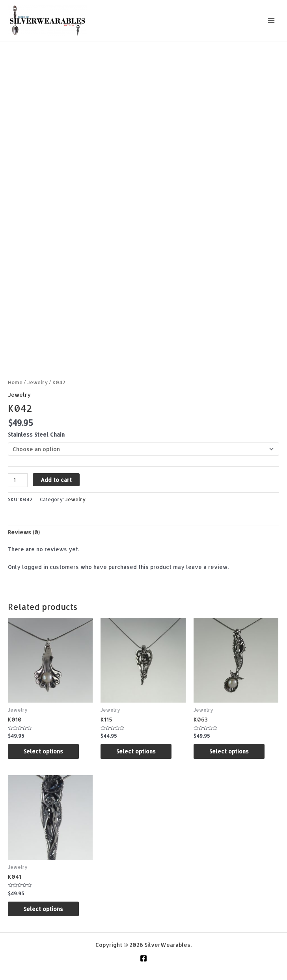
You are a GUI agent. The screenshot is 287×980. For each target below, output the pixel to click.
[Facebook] (143, 958)
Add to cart (56, 480)
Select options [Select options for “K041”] (43, 909)
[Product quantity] (18, 480)
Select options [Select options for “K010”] (43, 751)
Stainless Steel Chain (36, 434)
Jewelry (37, 382)
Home (15, 382)
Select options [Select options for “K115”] (136, 751)
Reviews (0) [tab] (24, 532)
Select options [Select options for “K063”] (229, 751)
